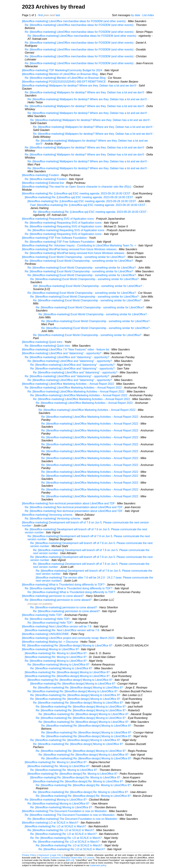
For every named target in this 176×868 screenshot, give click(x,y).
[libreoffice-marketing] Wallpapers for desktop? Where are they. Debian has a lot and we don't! (79, 86)
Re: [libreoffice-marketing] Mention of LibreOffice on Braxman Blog (65, 78)
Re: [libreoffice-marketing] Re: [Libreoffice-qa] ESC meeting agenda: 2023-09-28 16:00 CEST (90, 212)
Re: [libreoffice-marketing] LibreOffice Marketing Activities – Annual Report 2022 (73, 388)
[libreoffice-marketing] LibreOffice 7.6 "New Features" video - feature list (66, 349)
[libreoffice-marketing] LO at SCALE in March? (50, 823)
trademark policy (98, 865)
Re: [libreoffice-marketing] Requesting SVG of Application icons (63, 223)
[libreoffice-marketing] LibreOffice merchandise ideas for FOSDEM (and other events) (74, 21)
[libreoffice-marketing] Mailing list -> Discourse (50, 642)
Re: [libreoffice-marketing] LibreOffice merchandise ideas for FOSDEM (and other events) (79, 25)
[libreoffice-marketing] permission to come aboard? (53, 596)
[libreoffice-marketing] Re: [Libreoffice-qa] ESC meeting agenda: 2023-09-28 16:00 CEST (76, 193)
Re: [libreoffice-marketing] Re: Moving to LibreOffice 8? (64, 770)
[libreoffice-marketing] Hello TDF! (42, 615)
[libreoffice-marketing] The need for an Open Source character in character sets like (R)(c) (77, 187)
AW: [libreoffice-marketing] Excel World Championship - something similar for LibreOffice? (88, 286)
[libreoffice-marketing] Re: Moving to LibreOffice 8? (56, 653)
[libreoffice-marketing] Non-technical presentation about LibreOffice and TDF (68, 503)
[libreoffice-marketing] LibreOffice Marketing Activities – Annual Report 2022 (68, 384)
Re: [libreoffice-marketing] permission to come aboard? (58, 600)
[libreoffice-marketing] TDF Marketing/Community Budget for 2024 (62, 70)
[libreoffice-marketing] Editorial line (43, 183)
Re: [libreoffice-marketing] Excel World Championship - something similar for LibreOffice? (79, 261)
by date (136, 15)
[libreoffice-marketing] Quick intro (42, 342)
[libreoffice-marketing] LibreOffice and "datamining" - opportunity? (62, 353)
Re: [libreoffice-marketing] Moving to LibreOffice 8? (56, 661)
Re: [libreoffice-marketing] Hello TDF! (47, 619)
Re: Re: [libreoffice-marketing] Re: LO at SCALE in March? (66, 838)
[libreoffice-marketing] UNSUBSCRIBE (45, 634)
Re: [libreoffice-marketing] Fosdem (46, 179)
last (58, 15)
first (41, 15)
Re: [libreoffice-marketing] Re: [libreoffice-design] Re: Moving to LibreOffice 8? (83, 785)
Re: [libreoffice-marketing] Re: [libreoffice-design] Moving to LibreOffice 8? (78, 688)
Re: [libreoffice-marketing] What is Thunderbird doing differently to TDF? (68, 588)
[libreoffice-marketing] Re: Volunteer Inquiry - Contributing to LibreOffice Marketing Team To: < (79, 245)
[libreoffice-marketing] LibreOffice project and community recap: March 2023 (68, 638)
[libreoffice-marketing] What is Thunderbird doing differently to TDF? (63, 585)
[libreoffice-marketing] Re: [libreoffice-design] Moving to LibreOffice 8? (67, 672)
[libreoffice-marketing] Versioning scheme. (48, 515)
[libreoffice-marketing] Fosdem (40, 175)
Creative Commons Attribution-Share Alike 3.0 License (68, 858)
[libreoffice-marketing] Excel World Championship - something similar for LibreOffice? (74, 257)
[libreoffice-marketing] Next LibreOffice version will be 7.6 (57, 626)
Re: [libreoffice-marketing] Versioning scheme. (53, 519)
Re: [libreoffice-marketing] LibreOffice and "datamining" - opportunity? (67, 357)
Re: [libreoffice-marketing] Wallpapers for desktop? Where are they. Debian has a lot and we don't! (84, 92)
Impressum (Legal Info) (50, 855)
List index (148, 15)
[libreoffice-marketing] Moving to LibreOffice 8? (50, 649)
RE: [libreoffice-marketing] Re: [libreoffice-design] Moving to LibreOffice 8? (67, 646)
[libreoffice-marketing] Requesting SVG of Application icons (58, 219)
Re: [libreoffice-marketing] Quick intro (47, 346)
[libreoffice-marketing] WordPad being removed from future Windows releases (69, 249)
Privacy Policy (29, 855)
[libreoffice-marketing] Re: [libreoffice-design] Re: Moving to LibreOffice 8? (72, 774)
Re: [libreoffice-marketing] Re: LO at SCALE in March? (61, 830)
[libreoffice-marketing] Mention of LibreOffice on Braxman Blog (60, 74)
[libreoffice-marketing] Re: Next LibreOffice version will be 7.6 (62, 630)
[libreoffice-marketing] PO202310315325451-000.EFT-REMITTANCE (64, 82)
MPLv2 (70, 860)
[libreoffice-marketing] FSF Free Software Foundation (54, 238)
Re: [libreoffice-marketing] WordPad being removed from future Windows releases (75, 253)
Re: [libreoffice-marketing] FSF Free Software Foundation (60, 242)
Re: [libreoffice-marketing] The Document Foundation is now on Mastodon (70, 815)
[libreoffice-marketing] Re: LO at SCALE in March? (55, 826)
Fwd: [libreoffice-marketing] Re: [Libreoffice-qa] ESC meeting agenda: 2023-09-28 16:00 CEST (88, 205)
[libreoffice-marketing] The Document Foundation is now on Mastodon (64, 811)
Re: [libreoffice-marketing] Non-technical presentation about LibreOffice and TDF (74, 507)
